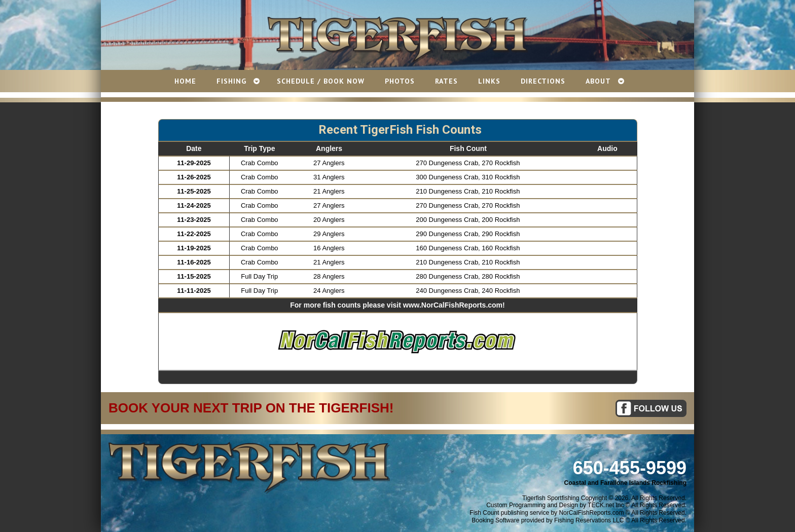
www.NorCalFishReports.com (453, 305)
